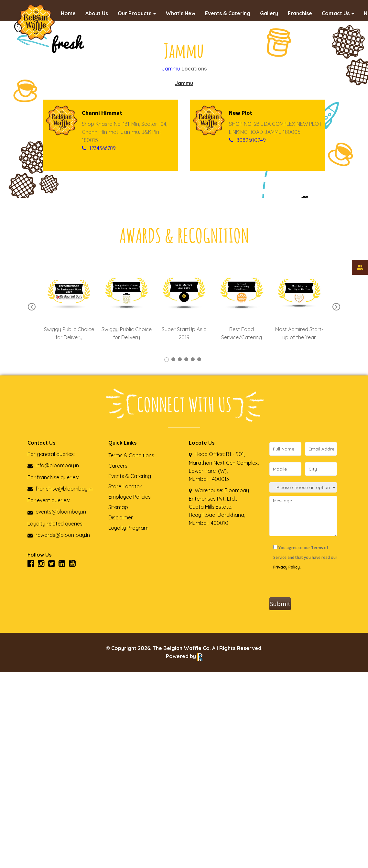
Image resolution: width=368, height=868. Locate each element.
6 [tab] (199, 359)
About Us (97, 13)
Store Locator (125, 486)
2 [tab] (173, 359)
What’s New (180, 13)
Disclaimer (121, 517)
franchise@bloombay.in (60, 489)
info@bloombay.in (53, 465)
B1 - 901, (235, 454)
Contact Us (338, 13)
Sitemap (118, 507)
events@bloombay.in (57, 512)
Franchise (300, 13)
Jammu (171, 69)
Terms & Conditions (131, 455)
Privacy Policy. (287, 567)
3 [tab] (180, 359)
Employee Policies (130, 497)
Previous (32, 307)
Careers (118, 466)
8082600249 (251, 140)
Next (336, 307)
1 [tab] (167, 360)
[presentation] (319, 585)
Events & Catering (228, 13)
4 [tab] (186, 359)
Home (68, 13)
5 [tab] (193, 359)
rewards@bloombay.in (59, 535)
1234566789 (103, 148)
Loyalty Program (128, 528)
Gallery (269, 13)
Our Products (137, 13)
